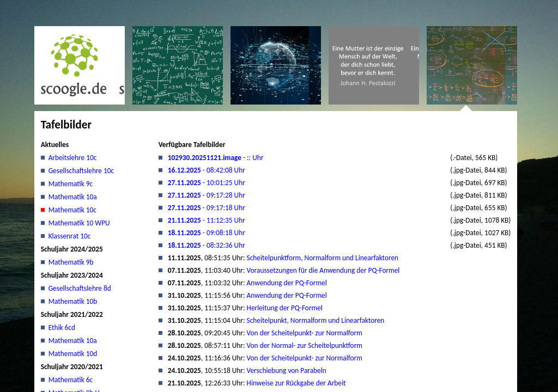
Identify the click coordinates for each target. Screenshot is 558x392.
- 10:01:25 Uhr (207, 183)
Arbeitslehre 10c (73, 158)
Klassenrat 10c (70, 236)
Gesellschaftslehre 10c (81, 171)
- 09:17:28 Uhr (207, 195)
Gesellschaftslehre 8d (80, 288)
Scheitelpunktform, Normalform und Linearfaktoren (323, 258)
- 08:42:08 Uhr (207, 170)
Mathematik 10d (73, 354)
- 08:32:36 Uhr (207, 245)
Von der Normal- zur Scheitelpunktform (305, 345)
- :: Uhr (216, 158)
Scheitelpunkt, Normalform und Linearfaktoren (316, 320)
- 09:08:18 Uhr (207, 233)
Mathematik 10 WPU (79, 223)
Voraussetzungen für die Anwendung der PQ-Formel (323, 270)
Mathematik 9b (71, 262)
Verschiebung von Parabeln (287, 370)
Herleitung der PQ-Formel (285, 308)
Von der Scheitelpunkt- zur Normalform (305, 333)
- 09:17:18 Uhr (207, 208)
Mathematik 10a (73, 197)
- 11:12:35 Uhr (207, 220)
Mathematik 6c (71, 380)
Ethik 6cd (62, 327)
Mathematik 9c (71, 184)
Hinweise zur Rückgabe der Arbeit (296, 383)
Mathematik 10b (73, 301)
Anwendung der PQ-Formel (287, 283)
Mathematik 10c (72, 210)
